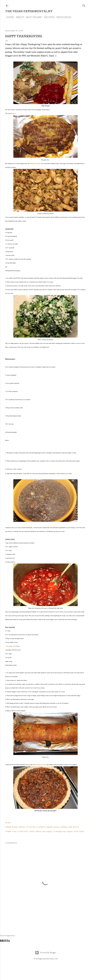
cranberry (41, 827)
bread (15, 827)
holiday (64, 827)
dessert (50, 827)
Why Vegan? (33, 17)
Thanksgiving (60, 831)
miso (14, 831)
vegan (70, 831)
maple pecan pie (41, 765)
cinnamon (31, 827)
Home (9, 17)
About (19, 17)
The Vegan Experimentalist (29, 11)
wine (76, 831)
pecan (39, 831)
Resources (63, 17)
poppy (49, 831)
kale (70, 827)
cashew (22, 827)
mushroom (23, 831)
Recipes (48, 17)
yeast (82, 831)
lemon (76, 827)
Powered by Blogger (45, 953)
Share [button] (8, 822)
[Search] (84, 5)
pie (44, 831)
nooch (32, 831)
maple (8, 831)
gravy (57, 827)
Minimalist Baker (36, 163)
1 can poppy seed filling (12, 646)
